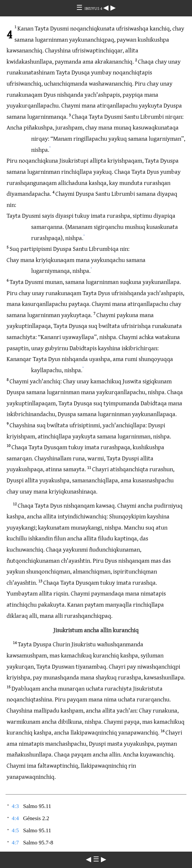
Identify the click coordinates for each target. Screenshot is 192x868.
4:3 (15, 806)
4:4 (15, 818)
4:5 (15, 830)
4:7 (15, 843)
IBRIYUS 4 (94, 8)
